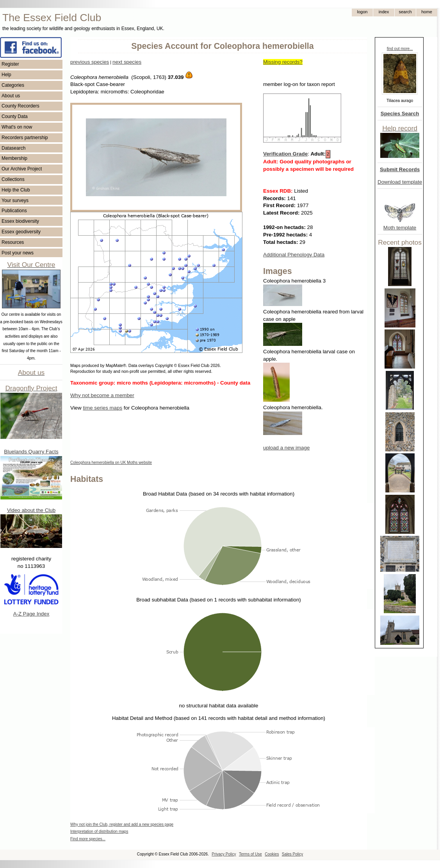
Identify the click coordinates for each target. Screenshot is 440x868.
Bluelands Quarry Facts (31, 452)
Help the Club (16, 190)
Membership (14, 158)
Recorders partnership (25, 138)
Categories (13, 85)
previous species (90, 62)
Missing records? (283, 62)
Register (10, 64)
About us (11, 96)
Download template (400, 182)
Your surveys (15, 200)
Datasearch (13, 148)
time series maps (102, 408)
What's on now (17, 127)
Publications (14, 211)
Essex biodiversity (20, 221)
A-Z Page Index (31, 614)
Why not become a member (102, 395)
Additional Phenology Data (294, 255)
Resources (13, 242)
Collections (13, 179)
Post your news (18, 253)
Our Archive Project (22, 169)
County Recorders (20, 106)
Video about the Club (31, 510)
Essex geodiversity (21, 232)
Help (6, 75)
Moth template (400, 228)
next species (127, 62)
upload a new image (286, 448)
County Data (15, 116)
